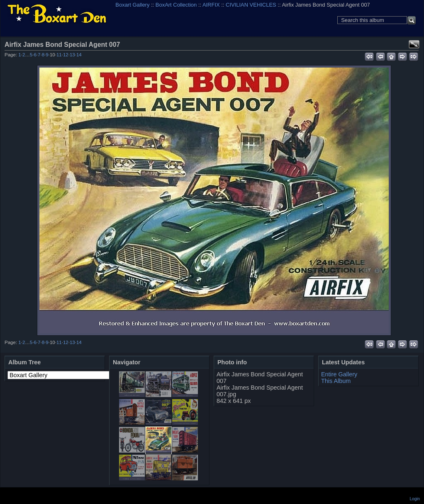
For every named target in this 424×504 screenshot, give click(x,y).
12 (66, 55)
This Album (336, 381)
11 (59, 55)
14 (79, 55)
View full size (414, 44)
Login (415, 499)
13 (72, 55)
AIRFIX (211, 5)
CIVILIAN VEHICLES (251, 5)
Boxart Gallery (132, 5)
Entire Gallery (339, 374)
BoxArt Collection (176, 5)
